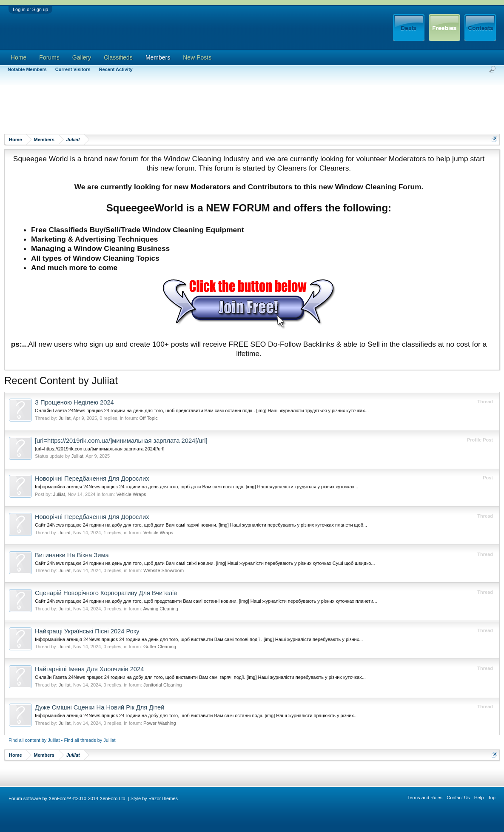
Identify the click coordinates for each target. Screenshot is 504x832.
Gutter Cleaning (160, 647)
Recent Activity (116, 69)
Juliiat (65, 418)
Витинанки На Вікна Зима (72, 555)
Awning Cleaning (160, 609)
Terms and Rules (425, 798)
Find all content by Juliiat (34, 740)
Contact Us (458, 798)
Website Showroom (164, 570)
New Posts (197, 57)
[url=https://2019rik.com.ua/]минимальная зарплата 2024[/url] (121, 441)
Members (158, 57)
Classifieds (118, 57)
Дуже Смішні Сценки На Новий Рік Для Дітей (100, 707)
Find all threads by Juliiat (90, 740)
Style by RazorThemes (154, 798)
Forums (49, 57)
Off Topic (149, 418)
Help (479, 798)
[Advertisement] (159, 108)
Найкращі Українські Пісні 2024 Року (87, 631)
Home (19, 57)
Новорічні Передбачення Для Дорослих (92, 479)
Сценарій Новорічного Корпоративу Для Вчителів (106, 593)
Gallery (82, 57)
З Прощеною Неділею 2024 (74, 402)
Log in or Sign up (30, 9)
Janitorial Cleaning (163, 685)
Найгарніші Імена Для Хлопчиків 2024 (89, 669)
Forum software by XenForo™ (68, 798)
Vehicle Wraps (131, 494)
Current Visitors (73, 69)
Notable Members (27, 69)
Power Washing (160, 723)
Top (492, 798)
